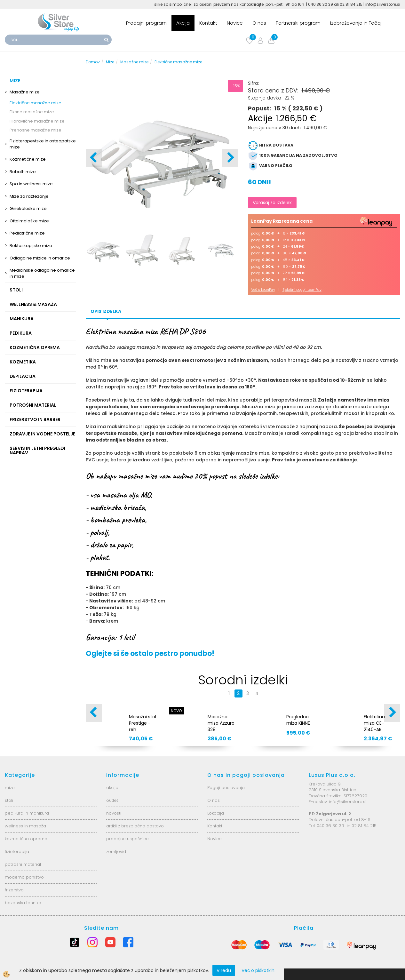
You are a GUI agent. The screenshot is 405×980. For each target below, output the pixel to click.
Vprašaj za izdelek (272, 203)
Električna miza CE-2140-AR (374, 723)
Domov (93, 62)
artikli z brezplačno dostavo (135, 826)
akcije (112, 788)
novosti (114, 813)
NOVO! (177, 711)
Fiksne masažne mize (32, 112)
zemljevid (116, 852)
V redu (224, 970)
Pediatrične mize (27, 233)
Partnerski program (298, 23)
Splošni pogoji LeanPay (302, 290)
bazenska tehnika (23, 903)
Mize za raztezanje (29, 196)
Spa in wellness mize (31, 184)
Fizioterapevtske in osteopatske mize (43, 144)
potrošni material (23, 864)
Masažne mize (25, 92)
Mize (110, 62)
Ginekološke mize (28, 208)
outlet (112, 800)
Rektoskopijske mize (31, 246)
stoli (9, 800)
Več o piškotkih (258, 970)
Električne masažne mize (36, 103)
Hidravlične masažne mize (37, 121)
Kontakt (208, 23)
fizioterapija (17, 852)
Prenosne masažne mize (36, 130)
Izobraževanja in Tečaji (356, 23)
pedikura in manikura (27, 813)
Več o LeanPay (263, 290)
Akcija (183, 23)
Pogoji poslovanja (226, 788)
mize (10, 788)
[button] (230, 158)
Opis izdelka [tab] (106, 311)
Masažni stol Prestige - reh (143, 723)
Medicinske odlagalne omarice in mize (42, 273)
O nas (259, 23)
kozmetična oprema (26, 839)
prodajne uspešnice (127, 839)
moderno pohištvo (24, 877)
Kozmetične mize (28, 159)
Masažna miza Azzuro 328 (221, 723)
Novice (235, 23)
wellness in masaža (25, 826)
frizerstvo (14, 890)
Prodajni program (146, 23)
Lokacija (216, 813)
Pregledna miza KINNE (298, 720)
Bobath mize (23, 172)
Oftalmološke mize (29, 221)
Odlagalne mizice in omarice (40, 258)
